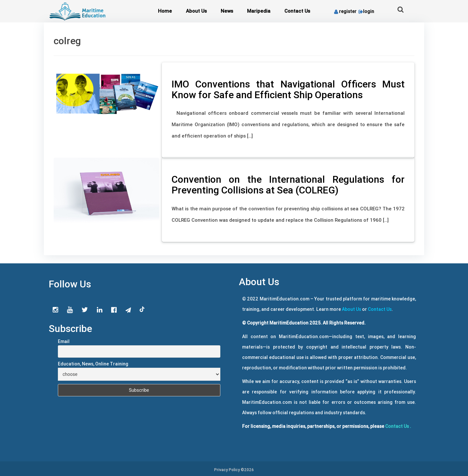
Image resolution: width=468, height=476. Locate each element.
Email (64, 341)
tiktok (142, 310)
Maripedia (259, 11)
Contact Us (297, 11)
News (227, 11)
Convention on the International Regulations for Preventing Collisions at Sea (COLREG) (288, 185)
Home (165, 11)
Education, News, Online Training (93, 364)
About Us (196, 11)
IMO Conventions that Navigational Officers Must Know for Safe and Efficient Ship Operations (288, 89)
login (366, 11)
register (345, 11)
